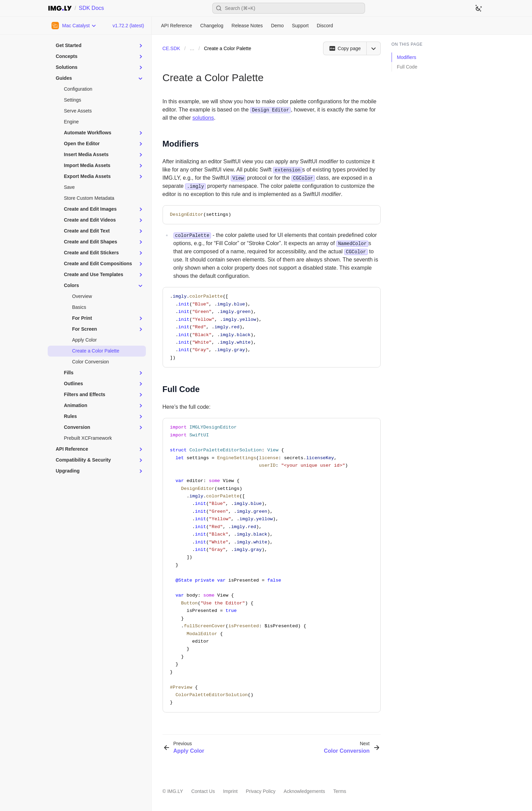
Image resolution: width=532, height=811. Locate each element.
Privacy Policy (261, 791)
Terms (340, 791)
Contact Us (203, 791)
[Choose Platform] (74, 26)
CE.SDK (171, 48)
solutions (203, 118)
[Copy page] (345, 48)
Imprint (230, 791)
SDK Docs (91, 8)
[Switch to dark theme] (478, 8)
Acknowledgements (304, 791)
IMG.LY (175, 791)
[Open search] (289, 8)
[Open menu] (374, 48)
